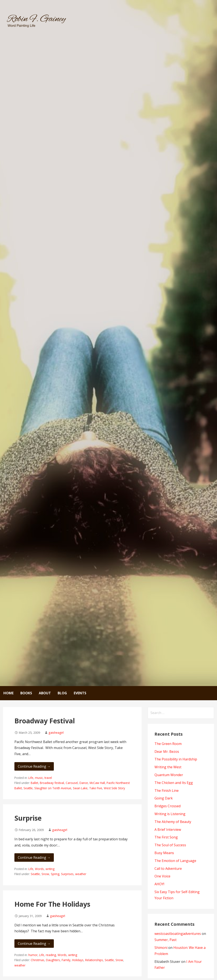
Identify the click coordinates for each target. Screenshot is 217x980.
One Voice (162, 876)
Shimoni (161, 948)
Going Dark (164, 798)
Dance (84, 783)
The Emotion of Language (175, 861)
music (39, 778)
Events (80, 693)
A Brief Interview (168, 830)
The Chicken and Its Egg (174, 783)
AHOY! (159, 884)
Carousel (72, 783)
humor (33, 955)
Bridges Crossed (168, 806)
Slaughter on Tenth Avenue (53, 788)
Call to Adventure (168, 869)
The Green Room (168, 744)
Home (8, 693)
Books (26, 693)
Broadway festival (52, 783)
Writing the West (168, 767)
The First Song (166, 837)
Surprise (28, 818)
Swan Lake (80, 788)
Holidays (78, 960)
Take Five (96, 788)
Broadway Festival (45, 721)
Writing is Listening (170, 814)
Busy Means (164, 853)
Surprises (67, 874)
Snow (45, 874)
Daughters (53, 960)
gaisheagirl (56, 733)
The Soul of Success (170, 845)
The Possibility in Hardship (176, 759)
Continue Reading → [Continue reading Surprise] (34, 857)
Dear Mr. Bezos (167, 752)
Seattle (28, 788)
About (45, 693)
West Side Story (114, 788)
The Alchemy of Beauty (173, 822)
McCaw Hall (97, 783)
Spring (55, 874)
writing (50, 869)
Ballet (34, 783)
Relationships (94, 960)
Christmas (38, 960)
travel (48, 778)
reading (51, 955)
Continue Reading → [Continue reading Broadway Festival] (34, 766)
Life (31, 778)
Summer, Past (166, 940)
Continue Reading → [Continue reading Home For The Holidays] (34, 944)
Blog (62, 693)
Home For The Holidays (52, 904)
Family (66, 960)
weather (81, 874)
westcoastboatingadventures (178, 934)
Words (39, 869)
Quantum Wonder (169, 775)
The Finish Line (167, 791)
